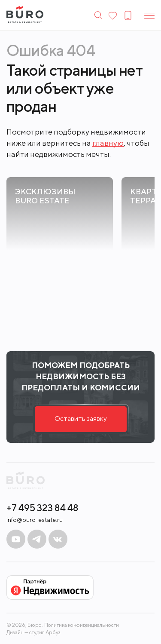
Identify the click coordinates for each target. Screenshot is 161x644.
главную (108, 143)
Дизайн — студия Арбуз (33, 632)
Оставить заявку (81, 419)
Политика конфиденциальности (82, 625)
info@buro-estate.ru (35, 520)
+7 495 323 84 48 (43, 508)
